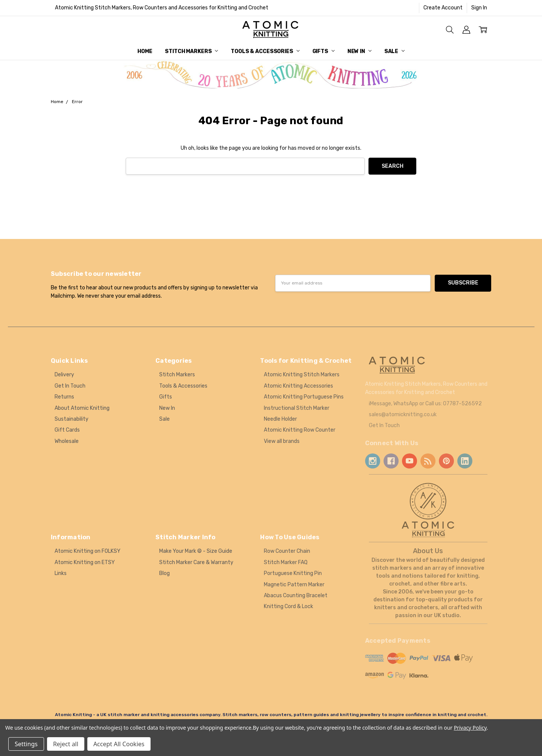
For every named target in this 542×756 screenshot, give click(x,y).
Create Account (443, 8)
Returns (64, 397)
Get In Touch (70, 386)
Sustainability (72, 419)
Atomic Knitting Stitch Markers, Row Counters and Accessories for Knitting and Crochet (162, 8)
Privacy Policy (470, 728)
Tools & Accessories (265, 51)
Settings (26, 744)
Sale (394, 51)
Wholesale (67, 441)
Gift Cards (67, 430)
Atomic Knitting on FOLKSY (88, 551)
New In (359, 51)
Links (61, 573)
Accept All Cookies (119, 744)
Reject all (66, 744)
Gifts (324, 51)
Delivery (64, 375)
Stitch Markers (191, 51)
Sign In (479, 8)
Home (145, 51)
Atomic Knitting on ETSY (85, 562)
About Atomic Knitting (82, 408)
